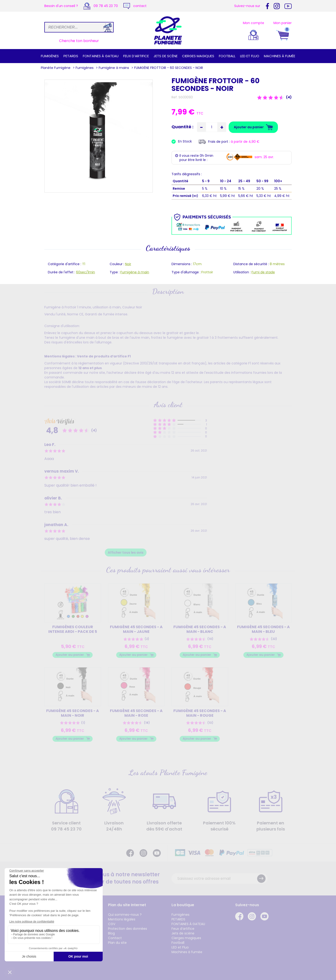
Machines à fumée (280, 56)
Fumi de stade (263, 272)
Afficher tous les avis (126, 552)
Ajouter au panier (70, 655)
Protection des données (128, 929)
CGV (112, 924)
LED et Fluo (250, 56)
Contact (115, 938)
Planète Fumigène (56, 68)
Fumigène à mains (114, 68)
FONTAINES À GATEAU (101, 56)
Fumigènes (50, 56)
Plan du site (117, 943)
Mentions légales (122, 919)
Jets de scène (166, 56)
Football (227, 56)
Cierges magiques (198, 56)
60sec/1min (86, 272)
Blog (111, 933)
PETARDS (71, 56)
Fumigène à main (135, 272)
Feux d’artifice (136, 56)
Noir (128, 264)
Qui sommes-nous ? (125, 915)
